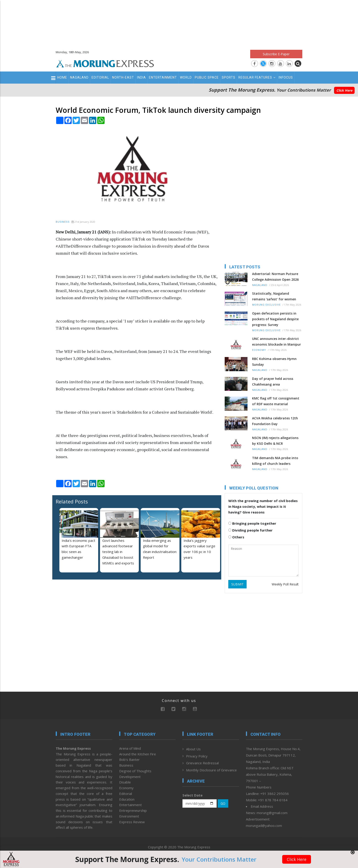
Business (63, 222)
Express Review (132, 822)
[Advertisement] (179, 23)
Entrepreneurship (133, 810)
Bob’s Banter (129, 759)
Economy (259, 350)
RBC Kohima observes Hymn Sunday (274, 362)
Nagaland (79, 77)
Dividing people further (250, 530)
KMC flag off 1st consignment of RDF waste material (276, 401)
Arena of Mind (130, 748)
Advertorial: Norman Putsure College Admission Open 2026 (275, 277)
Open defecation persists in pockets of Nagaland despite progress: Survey (275, 319)
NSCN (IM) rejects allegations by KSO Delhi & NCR (275, 441)
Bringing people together (252, 523)
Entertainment (163, 77)
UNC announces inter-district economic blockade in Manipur (276, 341)
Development (130, 777)
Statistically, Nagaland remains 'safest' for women (274, 296)
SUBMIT (237, 584)
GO (223, 803)
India (141, 77)
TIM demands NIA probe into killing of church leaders (275, 461)
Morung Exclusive (266, 305)
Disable (125, 782)
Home (62, 77)
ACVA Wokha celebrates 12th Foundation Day (275, 421)
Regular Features (257, 77)
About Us (193, 749)
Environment (129, 816)
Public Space (207, 77)
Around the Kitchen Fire (138, 754)
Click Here (344, 90)
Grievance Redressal (202, 763)
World (186, 77)
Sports (229, 77)
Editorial (100, 77)
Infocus (286, 77)
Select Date (192, 795)
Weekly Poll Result (285, 584)
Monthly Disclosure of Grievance (211, 770)
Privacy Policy (197, 756)
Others (236, 537)
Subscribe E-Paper (276, 54)
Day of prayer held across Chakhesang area (273, 381)
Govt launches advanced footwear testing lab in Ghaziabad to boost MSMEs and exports (118, 552)
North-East (123, 77)
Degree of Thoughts (135, 771)
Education (127, 799)
